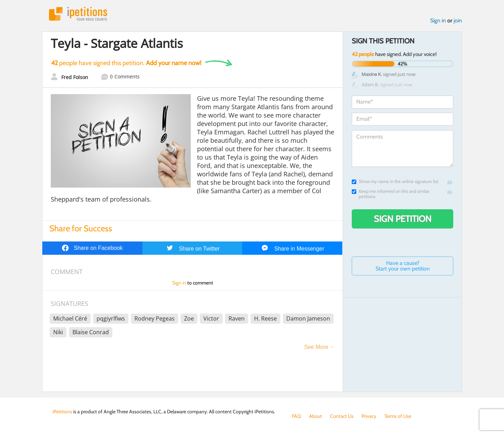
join (458, 20)
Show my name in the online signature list (395, 181)
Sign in (438, 20)
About (316, 416)
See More (316, 347)
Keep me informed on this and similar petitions (391, 194)
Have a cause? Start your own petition (403, 266)
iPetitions (78, 14)
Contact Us (342, 416)
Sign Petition (403, 219)
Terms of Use (398, 416)
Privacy (369, 416)
